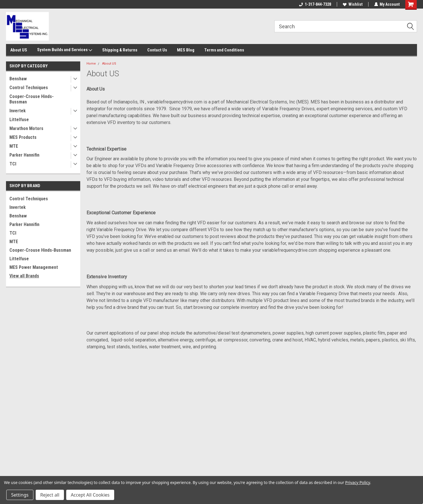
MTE (14, 146)
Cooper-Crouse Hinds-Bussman (32, 99)
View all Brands (24, 276)
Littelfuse (19, 120)
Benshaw (18, 79)
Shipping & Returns (120, 50)
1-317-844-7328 (315, 4)
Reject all (50, 495)
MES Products (23, 137)
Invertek (18, 111)
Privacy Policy (357, 482)
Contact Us (157, 50)
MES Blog (186, 50)
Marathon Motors (26, 128)
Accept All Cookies (90, 495)
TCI (13, 164)
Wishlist (352, 4)
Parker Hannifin (24, 155)
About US (19, 50)
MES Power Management (34, 267)
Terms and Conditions (224, 50)
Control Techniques (29, 88)
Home (91, 64)
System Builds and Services (65, 50)
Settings (20, 495)
